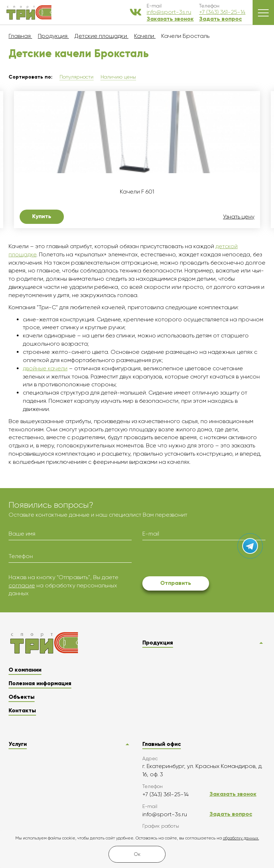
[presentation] (197, 560)
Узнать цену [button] (239, 217)
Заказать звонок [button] (170, 19)
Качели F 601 (137, 192)
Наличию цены (118, 77)
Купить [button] (42, 216)
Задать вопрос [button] (220, 19)
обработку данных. (241, 838)
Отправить (176, 583)
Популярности (77, 77)
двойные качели (45, 368)
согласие (22, 585)
